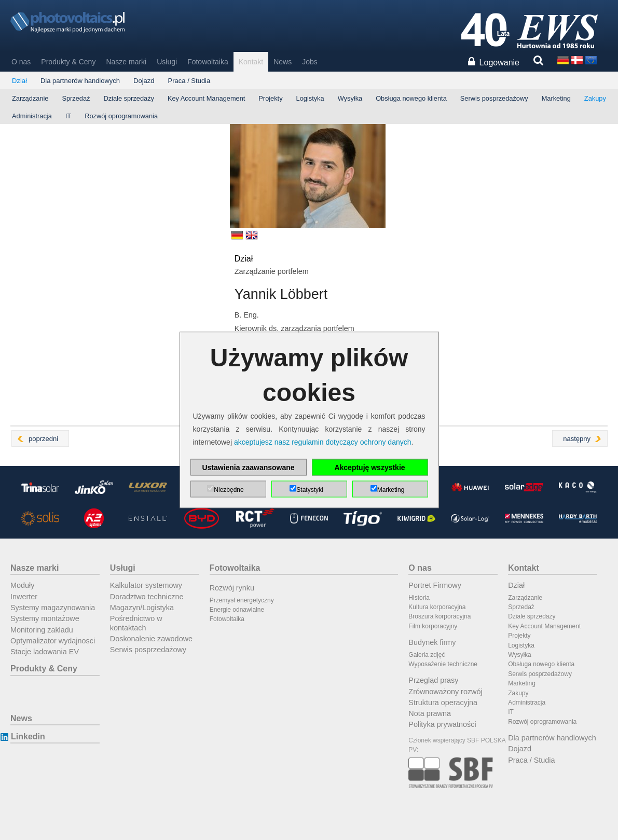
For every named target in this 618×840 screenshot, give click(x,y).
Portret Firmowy (435, 585)
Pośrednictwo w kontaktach (136, 623)
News (283, 62)
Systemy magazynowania (53, 608)
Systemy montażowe (45, 618)
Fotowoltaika (208, 62)
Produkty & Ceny (68, 62)
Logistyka (310, 98)
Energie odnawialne (237, 610)
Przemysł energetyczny (242, 600)
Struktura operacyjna (443, 703)
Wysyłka (350, 98)
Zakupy (595, 98)
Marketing (556, 98)
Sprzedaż (76, 98)
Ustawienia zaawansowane (248, 467)
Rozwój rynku (232, 588)
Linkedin (28, 736)
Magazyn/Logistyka (142, 608)
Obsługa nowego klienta (411, 98)
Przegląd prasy (433, 680)
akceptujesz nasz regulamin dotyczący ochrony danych (323, 442)
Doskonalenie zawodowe (151, 639)
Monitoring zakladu (42, 630)
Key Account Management (206, 98)
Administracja (32, 116)
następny (577, 439)
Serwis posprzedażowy (494, 98)
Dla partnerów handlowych (80, 81)
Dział (19, 81)
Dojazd (144, 81)
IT (68, 116)
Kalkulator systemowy (146, 585)
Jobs (310, 62)
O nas (21, 62)
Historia (419, 598)
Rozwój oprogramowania (121, 116)
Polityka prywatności (442, 724)
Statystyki (310, 490)
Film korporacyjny (433, 626)
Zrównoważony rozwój (445, 692)
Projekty (270, 98)
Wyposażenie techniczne (443, 664)
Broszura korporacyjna (440, 616)
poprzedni (43, 439)
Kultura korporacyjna (437, 607)
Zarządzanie (30, 98)
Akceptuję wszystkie (369, 467)
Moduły (22, 585)
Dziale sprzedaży (128, 98)
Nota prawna (430, 713)
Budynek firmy (432, 642)
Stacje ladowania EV (45, 652)
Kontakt (251, 62)
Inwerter (24, 597)
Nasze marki (126, 62)
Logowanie (499, 63)
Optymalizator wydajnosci (53, 641)
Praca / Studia (189, 81)
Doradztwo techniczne (147, 597)
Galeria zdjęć (427, 655)
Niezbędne (229, 490)
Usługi (167, 62)
